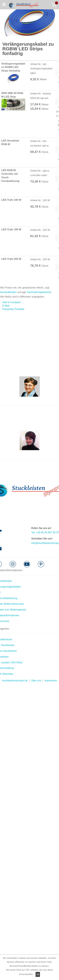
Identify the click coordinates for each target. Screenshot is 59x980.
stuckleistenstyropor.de (15, 681)
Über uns (36, 681)
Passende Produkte (13, 309)
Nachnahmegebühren (39, 292)
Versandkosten (8, 292)
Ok (38, 974)
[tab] (29, 309)
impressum (51, 681)
